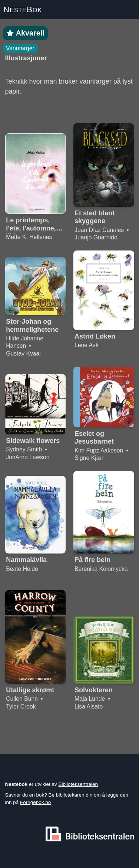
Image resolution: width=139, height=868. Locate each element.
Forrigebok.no (35, 802)
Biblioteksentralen (78, 784)
